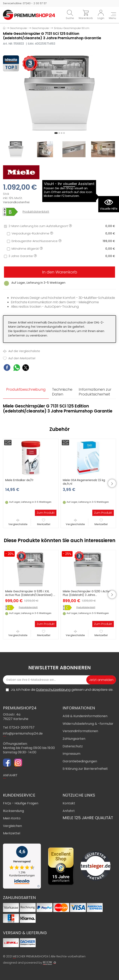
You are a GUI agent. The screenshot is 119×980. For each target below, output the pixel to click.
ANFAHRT (10, 775)
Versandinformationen (80, 731)
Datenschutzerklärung (53, 690)
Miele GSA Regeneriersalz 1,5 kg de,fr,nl (84, 482)
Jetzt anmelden (101, 680)
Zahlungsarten (74, 739)
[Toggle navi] (112, 16)
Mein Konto (12, 818)
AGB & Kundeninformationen (85, 716)
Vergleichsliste (18, 522)
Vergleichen (12, 826)
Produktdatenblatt (36, 212)
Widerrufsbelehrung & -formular (88, 724)
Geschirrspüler (19, 28)
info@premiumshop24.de (23, 733)
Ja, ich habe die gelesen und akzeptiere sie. (62, 690)
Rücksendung (13, 811)
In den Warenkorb (60, 272)
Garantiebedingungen (80, 761)
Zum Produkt (46, 513)
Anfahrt (69, 811)
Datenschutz (73, 746)
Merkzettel (44, 522)
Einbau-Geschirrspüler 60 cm (72, 28)
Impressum (71, 754)
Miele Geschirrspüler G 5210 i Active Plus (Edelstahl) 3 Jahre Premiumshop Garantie (87, 595)
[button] (56, 133)
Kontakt (69, 803)
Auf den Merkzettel (19, 358)
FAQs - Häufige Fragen (21, 803)
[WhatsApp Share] (17, 368)
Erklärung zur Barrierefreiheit (85, 769)
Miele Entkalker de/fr (19, 480)
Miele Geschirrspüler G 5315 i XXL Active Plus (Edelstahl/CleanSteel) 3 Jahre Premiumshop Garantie (30, 595)
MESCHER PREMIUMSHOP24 (31, 956)
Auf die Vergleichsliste (22, 351)
